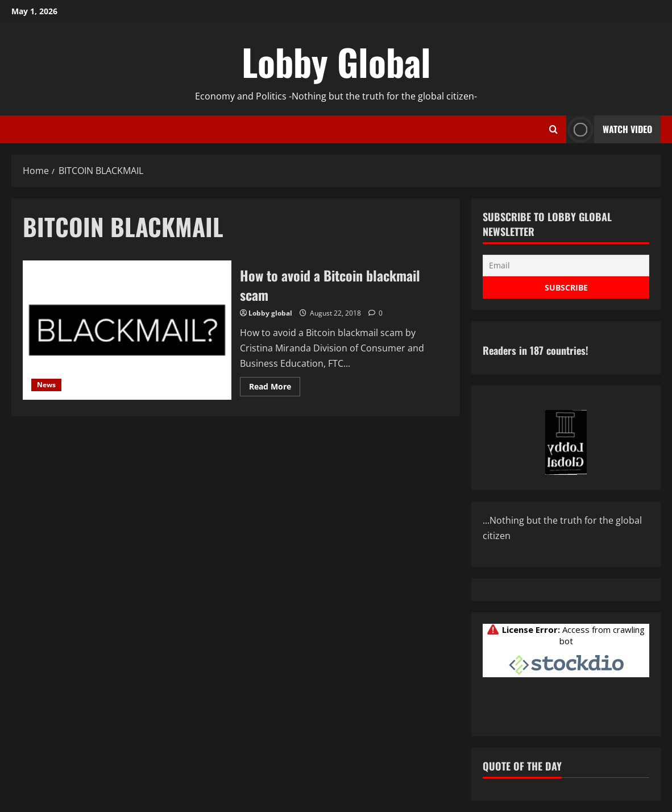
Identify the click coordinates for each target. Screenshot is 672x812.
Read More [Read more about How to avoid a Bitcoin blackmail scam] (275, 388)
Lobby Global (336, 61)
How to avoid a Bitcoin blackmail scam (127, 330)
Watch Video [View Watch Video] (609, 129)
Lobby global (270, 313)
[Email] (566, 266)
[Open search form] (553, 130)
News (46, 385)
